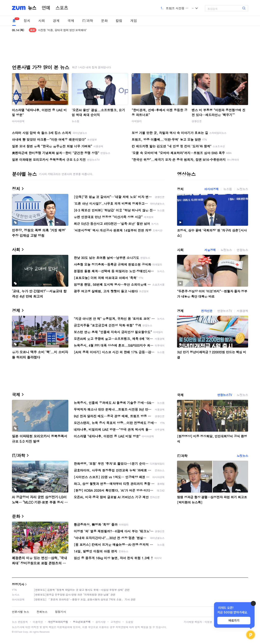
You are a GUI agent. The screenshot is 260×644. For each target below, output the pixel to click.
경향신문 (197, 121)
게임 (134, 21)
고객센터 (116, 622)
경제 (56, 21)
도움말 (129, 622)
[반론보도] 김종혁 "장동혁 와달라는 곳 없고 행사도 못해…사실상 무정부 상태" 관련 (82, 590)
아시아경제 (18, 121)
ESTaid (18, 632)
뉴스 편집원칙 (20, 622)
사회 (42, 21)
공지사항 (101, 622)
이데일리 (137, 121)
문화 (104, 21)
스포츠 (62, 8)
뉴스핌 (75, 121)
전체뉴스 (42, 612)
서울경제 (210, 250)
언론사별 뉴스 (20, 612)
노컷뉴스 (242, 189)
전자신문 (207, 311)
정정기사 (18, 584)
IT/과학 (88, 21)
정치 (27, 21)
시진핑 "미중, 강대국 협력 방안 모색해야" (62, 30)
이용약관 (38, 622)
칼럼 (119, 21)
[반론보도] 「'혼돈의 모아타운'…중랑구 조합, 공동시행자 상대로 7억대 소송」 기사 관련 (85, 599)
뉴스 (32, 8)
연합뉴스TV (224, 311)
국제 (71, 21)
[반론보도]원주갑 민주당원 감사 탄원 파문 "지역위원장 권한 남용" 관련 (75, 595)
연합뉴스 (242, 250)
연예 (46, 8)
